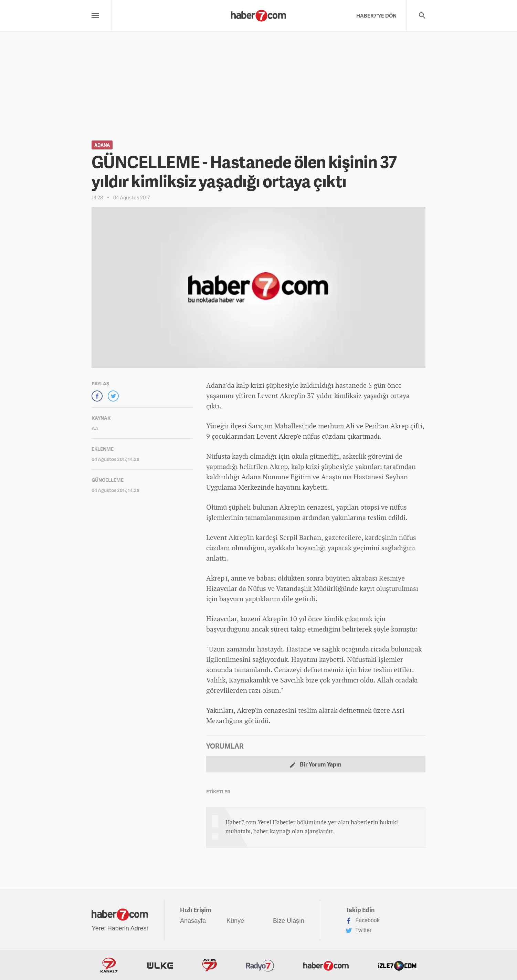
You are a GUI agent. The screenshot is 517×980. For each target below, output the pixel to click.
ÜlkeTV (160, 965)
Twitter (358, 931)
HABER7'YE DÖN (376, 15)
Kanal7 (109, 965)
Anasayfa (193, 921)
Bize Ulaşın (289, 921)
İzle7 (397, 965)
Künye (235, 921)
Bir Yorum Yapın (316, 764)
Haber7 (326, 965)
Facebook (363, 921)
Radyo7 (260, 965)
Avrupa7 (209, 965)
